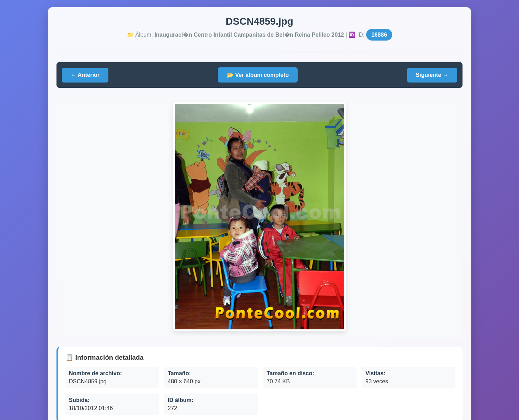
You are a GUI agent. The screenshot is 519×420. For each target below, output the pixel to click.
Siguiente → (432, 75)
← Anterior (85, 75)
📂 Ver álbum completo (258, 75)
